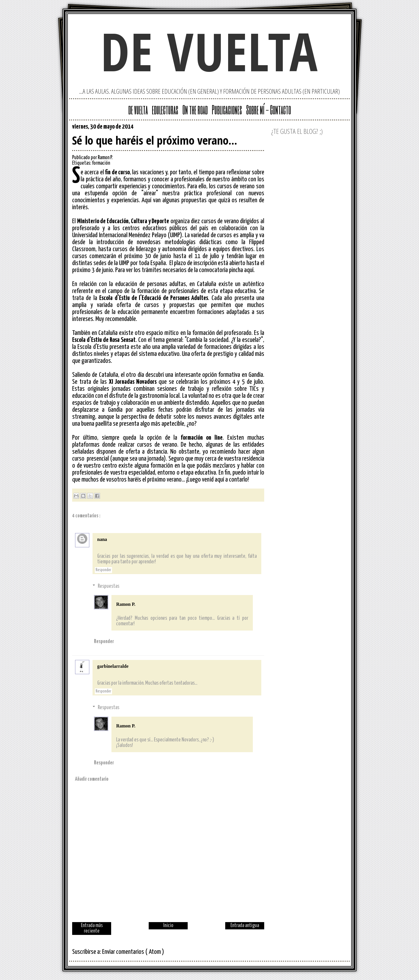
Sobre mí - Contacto (269, 109)
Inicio (168, 926)
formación (101, 163)
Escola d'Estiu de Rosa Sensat (104, 340)
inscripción (206, 263)
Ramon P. (126, 604)
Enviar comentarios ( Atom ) (133, 952)
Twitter (241, 128)
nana (102, 539)
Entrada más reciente (92, 928)
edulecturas (165, 109)
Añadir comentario (92, 779)
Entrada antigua (245, 926)
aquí (249, 270)
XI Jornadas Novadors (133, 382)
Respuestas (109, 586)
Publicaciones (227, 109)
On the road (195, 109)
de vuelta (210, 51)
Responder (103, 570)
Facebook (260, 128)
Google (232, 128)
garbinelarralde (113, 666)
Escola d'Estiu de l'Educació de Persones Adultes (154, 298)
